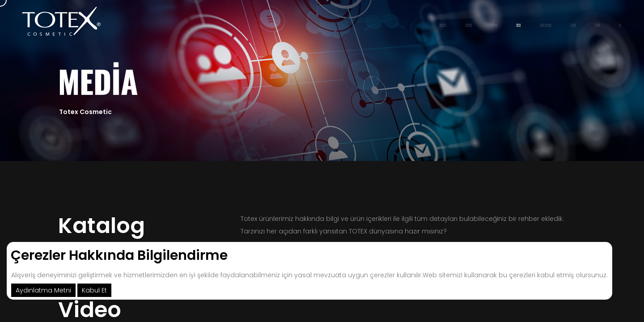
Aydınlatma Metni (43, 290)
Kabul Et (94, 290)
